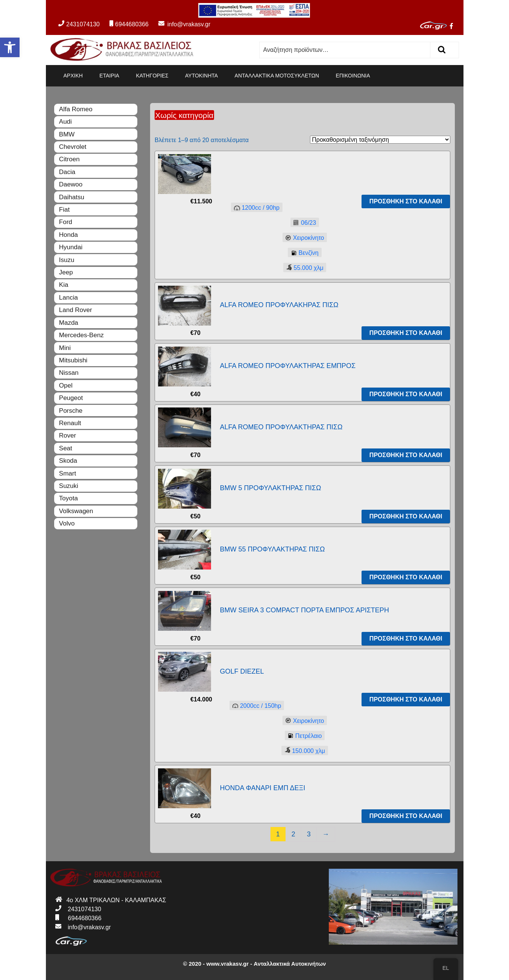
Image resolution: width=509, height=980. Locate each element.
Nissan (69, 373)
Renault (70, 423)
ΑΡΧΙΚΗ (73, 76)
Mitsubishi (73, 360)
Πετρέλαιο (303, 736)
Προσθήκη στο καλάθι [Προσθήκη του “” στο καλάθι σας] (406, 201)
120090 (255, 208)
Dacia (67, 172)
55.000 (303, 267)
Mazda (69, 323)
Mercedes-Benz (81, 335)
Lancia (68, 298)
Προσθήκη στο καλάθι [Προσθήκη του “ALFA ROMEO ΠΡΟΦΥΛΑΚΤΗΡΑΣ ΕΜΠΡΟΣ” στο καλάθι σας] (406, 394)
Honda (68, 235)
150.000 (303, 751)
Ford (66, 222)
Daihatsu (72, 197)
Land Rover (76, 310)
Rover (68, 435)
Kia (64, 285)
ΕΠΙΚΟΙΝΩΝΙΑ (353, 76)
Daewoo (71, 184)
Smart (68, 473)
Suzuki (69, 486)
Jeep (66, 272)
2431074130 (79, 24)
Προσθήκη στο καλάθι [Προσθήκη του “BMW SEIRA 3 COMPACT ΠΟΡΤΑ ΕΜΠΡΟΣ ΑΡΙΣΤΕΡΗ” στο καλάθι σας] (406, 638)
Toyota (68, 498)
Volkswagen (76, 511)
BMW (67, 134)
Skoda (68, 461)
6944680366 (129, 24)
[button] (10, 47)
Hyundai (71, 247)
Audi (65, 122)
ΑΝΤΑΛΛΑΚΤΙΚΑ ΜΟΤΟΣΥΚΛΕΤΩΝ (277, 76)
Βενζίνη (303, 253)
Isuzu (67, 260)
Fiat (64, 210)
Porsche (71, 411)
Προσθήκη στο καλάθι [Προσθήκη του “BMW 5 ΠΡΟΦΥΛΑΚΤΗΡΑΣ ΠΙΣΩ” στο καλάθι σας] (406, 516)
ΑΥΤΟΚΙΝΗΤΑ (201, 76)
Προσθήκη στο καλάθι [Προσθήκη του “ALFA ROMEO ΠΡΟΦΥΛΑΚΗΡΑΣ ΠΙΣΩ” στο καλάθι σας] (406, 333)
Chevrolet (73, 147)
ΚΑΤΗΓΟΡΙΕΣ (152, 76)
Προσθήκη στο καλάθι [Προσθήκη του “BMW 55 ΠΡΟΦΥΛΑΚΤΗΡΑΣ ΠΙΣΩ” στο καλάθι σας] (406, 577)
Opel (66, 385)
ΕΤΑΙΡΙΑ (109, 76)
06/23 (303, 223)
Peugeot (71, 398)
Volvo (67, 523)
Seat (66, 448)
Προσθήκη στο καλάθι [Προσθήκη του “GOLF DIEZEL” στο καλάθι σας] (406, 699)
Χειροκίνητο (303, 238)
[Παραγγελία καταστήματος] (380, 140)
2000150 (255, 706)
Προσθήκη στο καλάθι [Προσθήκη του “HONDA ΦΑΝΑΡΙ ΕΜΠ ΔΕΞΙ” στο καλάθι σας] (406, 816)
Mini (65, 348)
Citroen (69, 159)
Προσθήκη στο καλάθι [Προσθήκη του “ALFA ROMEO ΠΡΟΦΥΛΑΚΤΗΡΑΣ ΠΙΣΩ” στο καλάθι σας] (406, 455)
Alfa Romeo (76, 109)
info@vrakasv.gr (180, 24)
